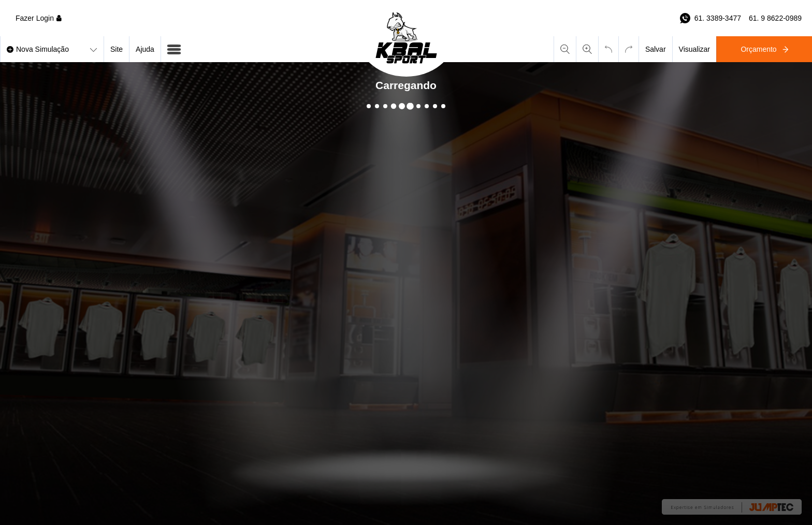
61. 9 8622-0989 (775, 18)
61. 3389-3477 (718, 18)
